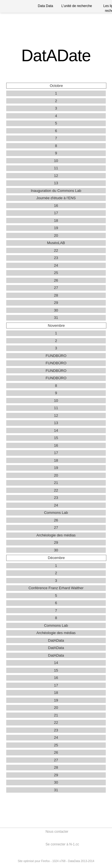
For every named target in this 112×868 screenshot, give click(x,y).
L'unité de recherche (77, 6)
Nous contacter (57, 832)
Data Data (46, 6)
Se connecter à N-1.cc (62, 844)
